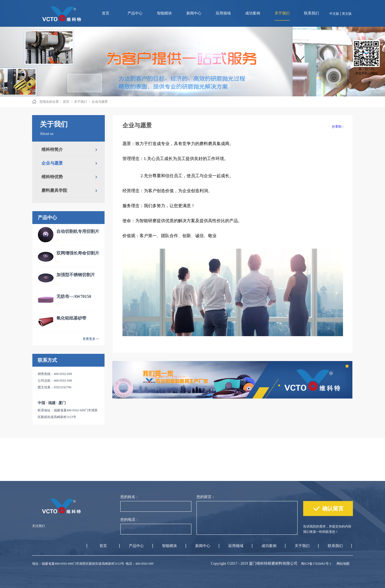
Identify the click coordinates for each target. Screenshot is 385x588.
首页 (106, 13)
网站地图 (342, 564)
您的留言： (206, 497)
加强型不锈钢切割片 (76, 275)
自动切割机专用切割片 (78, 231)
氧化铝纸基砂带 (71, 318)
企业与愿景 (100, 102)
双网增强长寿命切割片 (78, 253)
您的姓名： (130, 497)
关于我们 (80, 102)
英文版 (347, 14)
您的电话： (130, 520)
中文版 (334, 14)
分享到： (338, 127)
